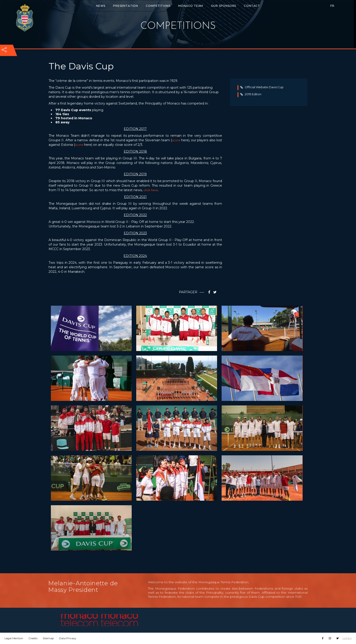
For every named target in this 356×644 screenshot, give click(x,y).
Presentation (126, 6)
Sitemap (48, 638)
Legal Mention (14, 638)
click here (151, 190)
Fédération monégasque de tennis (25, 18)
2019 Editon (251, 94)
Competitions (158, 6)
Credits (33, 638)
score (176, 140)
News (101, 6)
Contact (252, 6)
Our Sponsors (224, 6)
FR (332, 6)
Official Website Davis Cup (262, 87)
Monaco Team (191, 6)
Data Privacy (68, 638)
